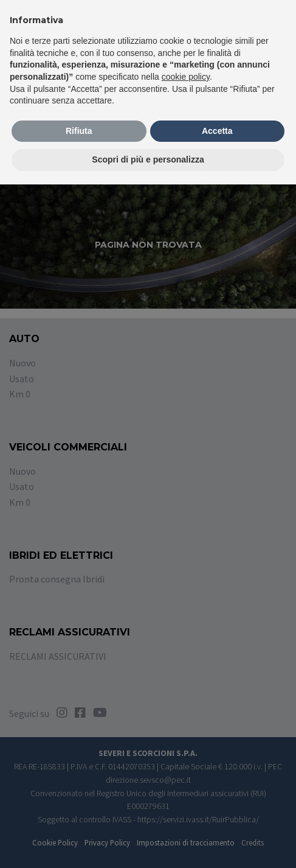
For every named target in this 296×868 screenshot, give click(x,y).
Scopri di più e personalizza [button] (148, 159)
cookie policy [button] (186, 77)
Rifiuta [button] (79, 131)
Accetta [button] (217, 131)
